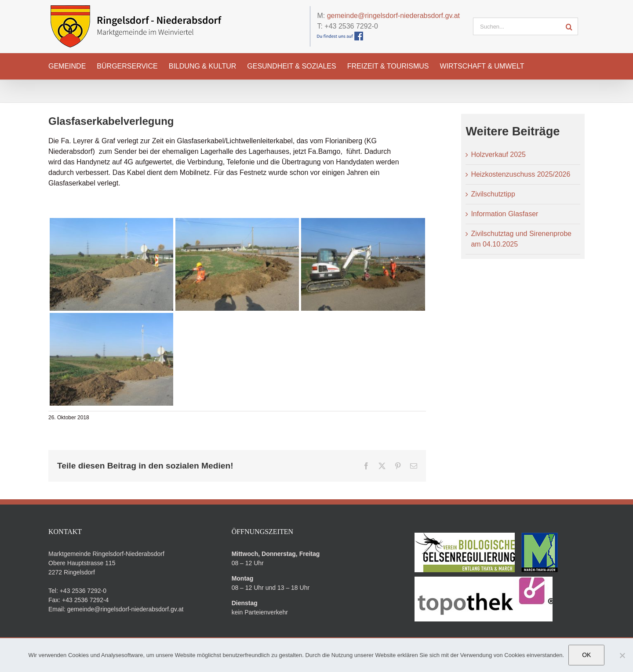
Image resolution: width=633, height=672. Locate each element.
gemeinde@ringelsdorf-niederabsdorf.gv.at (393, 16)
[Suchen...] (517, 26)
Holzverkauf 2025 (498, 154)
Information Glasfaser (504, 214)
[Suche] (569, 26)
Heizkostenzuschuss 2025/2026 (520, 174)
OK (586, 655)
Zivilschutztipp (493, 194)
